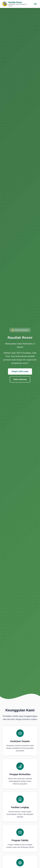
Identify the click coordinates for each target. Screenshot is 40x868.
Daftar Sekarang (20, 379)
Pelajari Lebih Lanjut (20, 371)
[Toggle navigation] (35, 4)
